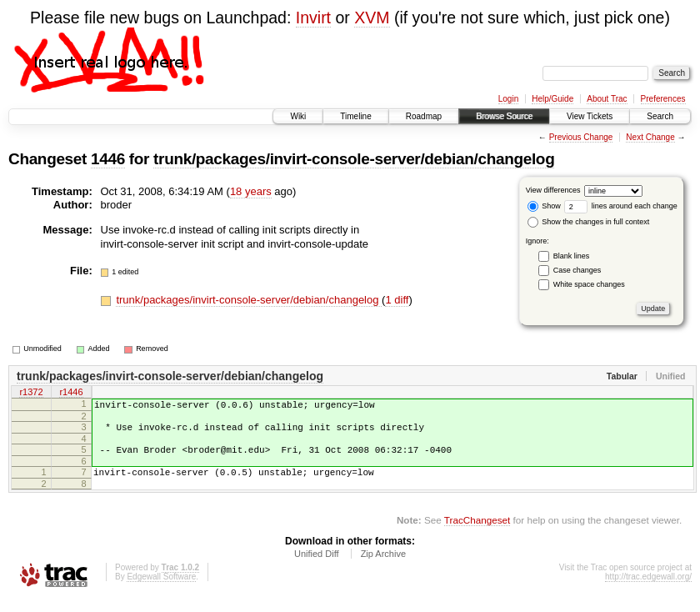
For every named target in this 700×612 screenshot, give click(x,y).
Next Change (650, 137)
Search (660, 116)
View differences (553, 190)
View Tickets (590, 116)
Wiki (298, 116)
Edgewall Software (161, 589)
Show (544, 206)
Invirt (313, 18)
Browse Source (504, 116)
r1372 (31, 394)
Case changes (577, 270)
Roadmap (424, 116)
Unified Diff (317, 566)
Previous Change (581, 137)
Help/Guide (552, 99)
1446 (108, 159)
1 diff (397, 300)
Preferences (663, 99)
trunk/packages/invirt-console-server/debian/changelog (354, 159)
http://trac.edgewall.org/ (648, 589)
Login (508, 99)
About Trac (607, 99)
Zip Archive (383, 566)
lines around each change (621, 206)
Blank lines (572, 256)
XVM (372, 18)
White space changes (589, 284)
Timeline (355, 116)
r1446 (71, 394)
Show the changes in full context (589, 222)
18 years (251, 191)
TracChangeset (477, 532)
